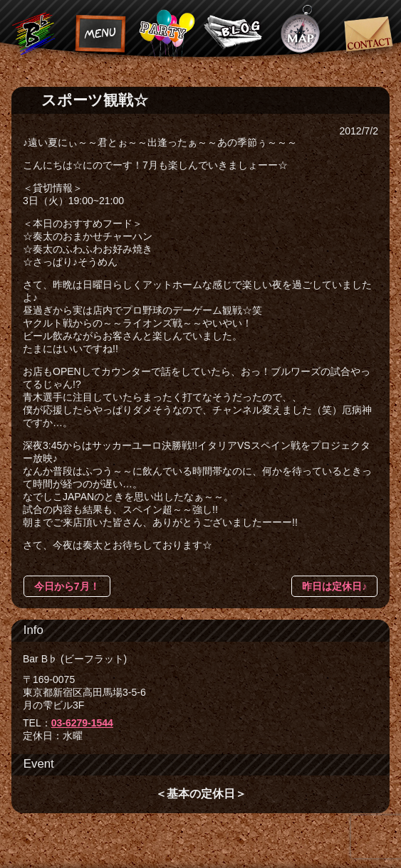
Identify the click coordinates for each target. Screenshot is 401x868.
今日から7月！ (67, 586)
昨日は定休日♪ (334, 586)
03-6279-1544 (82, 723)
